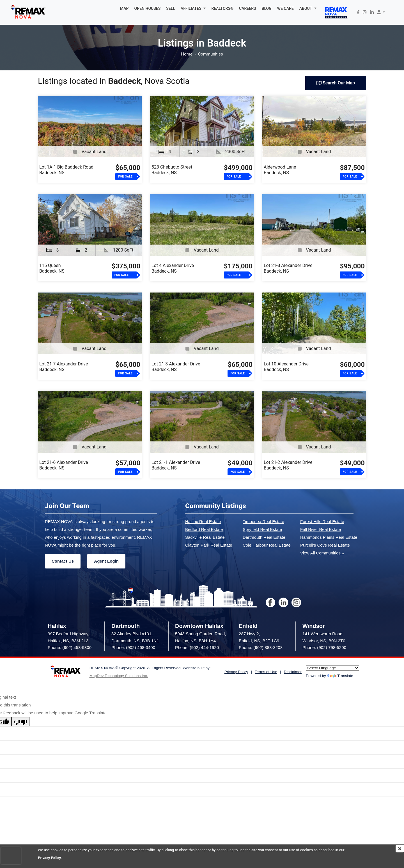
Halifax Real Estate (203, 522)
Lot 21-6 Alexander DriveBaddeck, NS (64, 465)
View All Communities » (322, 553)
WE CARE (285, 8)
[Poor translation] (20, 722)
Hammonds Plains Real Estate (329, 537)
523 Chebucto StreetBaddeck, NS (172, 170)
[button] (193, 8)
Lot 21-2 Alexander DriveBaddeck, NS (288, 465)
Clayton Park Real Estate (209, 545)
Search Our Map (336, 83)
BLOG (267, 8)
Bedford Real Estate (204, 529)
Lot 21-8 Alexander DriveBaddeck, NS (288, 268)
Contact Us (63, 561)
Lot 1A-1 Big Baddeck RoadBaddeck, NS (66, 170)
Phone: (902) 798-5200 (324, 647)
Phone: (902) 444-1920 (197, 647)
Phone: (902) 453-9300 (70, 647)
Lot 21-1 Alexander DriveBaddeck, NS (176, 465)
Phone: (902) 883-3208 (261, 647)
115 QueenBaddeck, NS (52, 268)
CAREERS (248, 8)
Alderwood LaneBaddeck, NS (280, 170)
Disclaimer (293, 672)
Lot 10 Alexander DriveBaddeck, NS (286, 367)
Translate (340, 676)
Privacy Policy (49, 858)
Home (187, 54)
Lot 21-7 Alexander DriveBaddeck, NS (64, 367)
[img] (400, 849)
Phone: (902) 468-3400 (133, 647)
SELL (171, 8)
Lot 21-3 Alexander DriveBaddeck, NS (176, 367)
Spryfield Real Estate (262, 529)
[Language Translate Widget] (332, 668)
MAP (124, 8)
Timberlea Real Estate (263, 522)
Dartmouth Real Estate (264, 537)
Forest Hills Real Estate (322, 522)
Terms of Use (266, 672)
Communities (211, 54)
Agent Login (106, 561)
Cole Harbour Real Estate (267, 545)
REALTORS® (222, 8)
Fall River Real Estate (321, 529)
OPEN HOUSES (148, 8)
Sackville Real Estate (205, 537)
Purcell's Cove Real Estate (325, 545)
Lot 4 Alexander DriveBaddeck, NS (173, 268)
